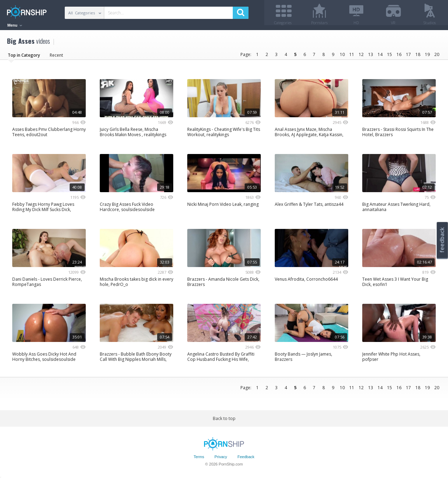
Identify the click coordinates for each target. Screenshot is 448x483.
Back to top (224, 421)
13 (371, 57)
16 (399, 57)
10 (342, 57)
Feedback (246, 460)
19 (427, 57)
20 (437, 57)
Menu (15, 25)
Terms (199, 460)
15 (390, 57)
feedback (442, 240)
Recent (56, 58)
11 (352, 57)
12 (361, 57)
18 (418, 57)
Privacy (221, 460)
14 (380, 57)
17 (408, 57)
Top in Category (24, 58)
